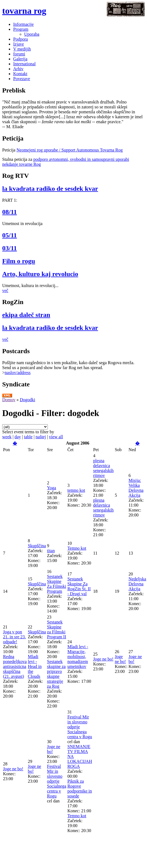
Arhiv (18, 69)
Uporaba (32, 34)
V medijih (22, 49)
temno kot (76, 490)
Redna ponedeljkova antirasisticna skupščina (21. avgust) (15, 666)
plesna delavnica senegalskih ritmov (103, 468)
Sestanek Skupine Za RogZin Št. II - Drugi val (79, 586)
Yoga (52, 488)
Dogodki (27, 400)
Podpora (20, 39)
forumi (19, 54)
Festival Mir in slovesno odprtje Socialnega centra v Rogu (57, 781)
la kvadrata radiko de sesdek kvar (50, 189)
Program (21, 29)
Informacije (23, 24)
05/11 (9, 235)
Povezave (22, 79)
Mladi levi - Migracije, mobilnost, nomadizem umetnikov (78, 657)
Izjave (19, 44)
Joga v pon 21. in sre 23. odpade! (14, 637)
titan (51, 551)
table (28, 437)
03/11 (9, 248)
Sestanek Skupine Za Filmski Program (57, 584)
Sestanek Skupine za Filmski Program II (57, 629)
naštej (41, 437)
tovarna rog (24, 11)
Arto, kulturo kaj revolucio (40, 274)
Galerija (20, 59)
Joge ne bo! (103, 659)
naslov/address (18, 373)
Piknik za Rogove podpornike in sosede (80, 789)
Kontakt (20, 74)
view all (56, 437)
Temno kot (77, 548)
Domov (9, 400)
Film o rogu (19, 261)
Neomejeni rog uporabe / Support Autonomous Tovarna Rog (70, 150)
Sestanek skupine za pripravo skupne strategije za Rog (56, 674)
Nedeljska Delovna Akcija (137, 584)
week (7, 437)
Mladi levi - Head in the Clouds (35, 666)
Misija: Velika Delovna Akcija (136, 488)
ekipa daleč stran (26, 315)
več (5, 290)
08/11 (9, 212)
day (18, 437)
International (24, 64)
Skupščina (37, 546)
